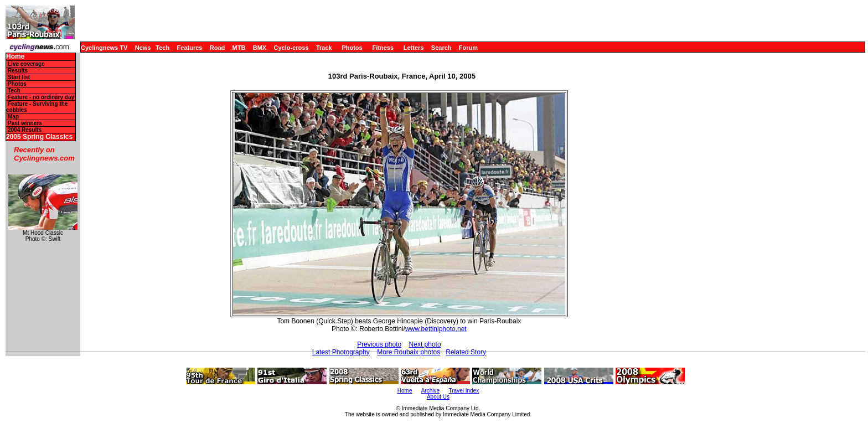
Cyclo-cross (291, 48)
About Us (438, 397)
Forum (468, 48)
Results (18, 71)
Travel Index (464, 391)
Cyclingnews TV (104, 48)
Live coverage (26, 64)
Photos (352, 48)
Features (190, 48)
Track (324, 48)
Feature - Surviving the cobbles (37, 107)
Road (218, 48)
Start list (19, 77)
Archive (430, 391)
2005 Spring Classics (39, 137)
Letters (414, 48)
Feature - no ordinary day (41, 97)
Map (13, 117)
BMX (260, 48)
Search (441, 48)
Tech (162, 48)
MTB (239, 48)
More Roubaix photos (409, 352)
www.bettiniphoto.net (436, 329)
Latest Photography (341, 352)
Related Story (466, 352)
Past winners (25, 123)
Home (15, 57)
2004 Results (25, 130)
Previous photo (379, 344)
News (143, 48)
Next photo (425, 344)
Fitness (383, 48)
